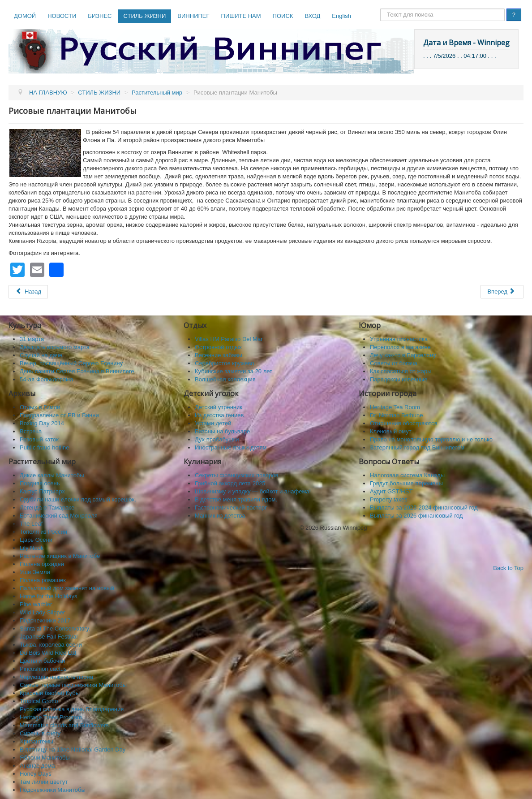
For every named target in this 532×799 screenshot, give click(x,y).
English (341, 16)
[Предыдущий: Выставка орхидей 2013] (28, 292)
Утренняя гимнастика (399, 339)
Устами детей (213, 423)
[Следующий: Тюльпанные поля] (502, 292)
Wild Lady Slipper (42, 612)
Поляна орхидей (42, 564)
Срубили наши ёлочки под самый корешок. (78, 499)
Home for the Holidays (49, 596)
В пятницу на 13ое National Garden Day (73, 749)
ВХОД (312, 16)
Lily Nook (32, 548)
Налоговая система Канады (407, 475)
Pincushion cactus (43, 669)
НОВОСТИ (62, 16)
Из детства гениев (219, 415)
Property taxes (389, 499)
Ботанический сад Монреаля (59, 516)
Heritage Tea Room (395, 407)
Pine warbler (36, 604)
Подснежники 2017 (45, 620)
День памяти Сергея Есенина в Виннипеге (77, 371)
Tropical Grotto (39, 701)
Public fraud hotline (45, 447)
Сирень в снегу (40, 733)
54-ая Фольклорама (46, 379)
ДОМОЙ (25, 16)
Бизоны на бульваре (222, 431)
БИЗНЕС (100, 16)
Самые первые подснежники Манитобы (73, 685)
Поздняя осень (40, 483)
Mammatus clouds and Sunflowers (64, 725)
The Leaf (31, 524)
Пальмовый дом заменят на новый (67, 588)
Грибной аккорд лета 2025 (230, 483)
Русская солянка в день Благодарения (72, 709)
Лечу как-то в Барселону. (403, 355)
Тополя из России (43, 532)
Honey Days (36, 774)
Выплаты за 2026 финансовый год (416, 516)
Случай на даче (41, 355)
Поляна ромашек (43, 580)
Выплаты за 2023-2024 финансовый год (424, 507)
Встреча (31, 431)
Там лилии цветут (44, 782)
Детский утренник (219, 407)
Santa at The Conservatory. (55, 628)
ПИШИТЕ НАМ (241, 16)
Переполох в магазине (400, 347)
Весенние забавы (219, 355)
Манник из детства (220, 516)
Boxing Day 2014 (42, 423)
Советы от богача (394, 363)
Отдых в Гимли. (41, 407)
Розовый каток (39, 439)
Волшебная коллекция (225, 379)
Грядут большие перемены (406, 483)
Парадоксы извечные (399, 379)
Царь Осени (36, 540)
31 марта (32, 339)
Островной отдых (218, 347)
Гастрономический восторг (231, 507)
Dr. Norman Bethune (397, 415)
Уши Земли (35, 572)
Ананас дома (37, 766)
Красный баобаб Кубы (50, 693)
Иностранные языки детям (231, 447)
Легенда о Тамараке (47, 507)
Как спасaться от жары (401, 371)
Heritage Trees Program (51, 717)
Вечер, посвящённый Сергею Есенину (71, 363)
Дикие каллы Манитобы (52, 475)
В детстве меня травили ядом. (236, 499)
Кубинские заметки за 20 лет (234, 371)
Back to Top (508, 568)
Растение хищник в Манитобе (60, 556)
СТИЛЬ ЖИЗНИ (144, 16)
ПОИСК (283, 16)
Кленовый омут (391, 431)
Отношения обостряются (404, 423)
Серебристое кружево (225, 363)
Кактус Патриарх (42, 491)
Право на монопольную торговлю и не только (431, 439)
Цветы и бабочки (42, 661)
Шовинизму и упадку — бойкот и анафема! (253, 491)
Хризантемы (36, 741)
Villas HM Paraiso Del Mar (229, 339)
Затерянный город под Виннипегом (417, 447)
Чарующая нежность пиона (56, 677)
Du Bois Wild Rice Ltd (48, 653)
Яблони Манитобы (45, 758)
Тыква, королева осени (51, 645)
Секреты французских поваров (237, 475)
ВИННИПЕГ (193, 16)
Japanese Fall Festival (49, 637)
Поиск (380, 9)
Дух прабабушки (217, 439)
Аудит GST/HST (391, 491)
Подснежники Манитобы (53, 790)
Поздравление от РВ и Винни (59, 415)
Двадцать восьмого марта (55, 347)
